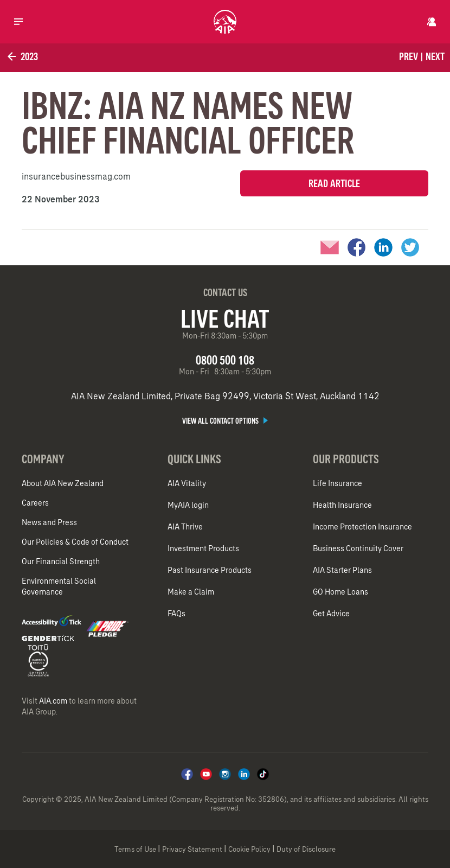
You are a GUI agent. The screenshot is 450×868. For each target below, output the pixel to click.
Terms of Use (135, 849)
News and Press (49, 522)
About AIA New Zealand (63, 483)
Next (435, 56)
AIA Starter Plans (342, 570)
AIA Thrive (185, 527)
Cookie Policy (249, 849)
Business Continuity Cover (358, 548)
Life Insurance (337, 483)
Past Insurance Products (210, 570)
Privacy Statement (192, 849)
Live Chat (225, 318)
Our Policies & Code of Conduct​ (75, 542)
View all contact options (225, 421)
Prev (409, 56)
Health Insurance (342, 505)
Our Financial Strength (61, 561)
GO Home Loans (340, 592)
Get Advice (331, 614)
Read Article (334, 183)
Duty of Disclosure (306, 849)
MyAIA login (188, 505)
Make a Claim (191, 592)
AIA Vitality (187, 483)
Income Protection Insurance (362, 527)
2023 (22, 56)
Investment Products (203, 548)
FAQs (176, 614)
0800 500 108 (225, 360)
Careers (35, 503)
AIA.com (53, 701)
